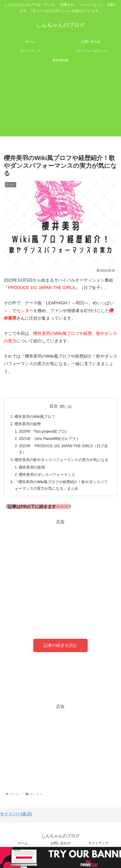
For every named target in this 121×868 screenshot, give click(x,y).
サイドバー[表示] (16, 817)
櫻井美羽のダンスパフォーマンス (47, 477)
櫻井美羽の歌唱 (32, 469)
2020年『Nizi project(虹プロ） (45, 432)
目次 (54, 406)
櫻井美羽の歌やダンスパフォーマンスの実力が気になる (61, 462)
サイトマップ (98, 846)
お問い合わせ (60, 846)
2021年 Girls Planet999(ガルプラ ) (49, 440)
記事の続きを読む (60, 648)
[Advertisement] (60, 103)
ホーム (23, 846)
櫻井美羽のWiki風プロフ (35, 417)
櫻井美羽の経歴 (28, 424)
